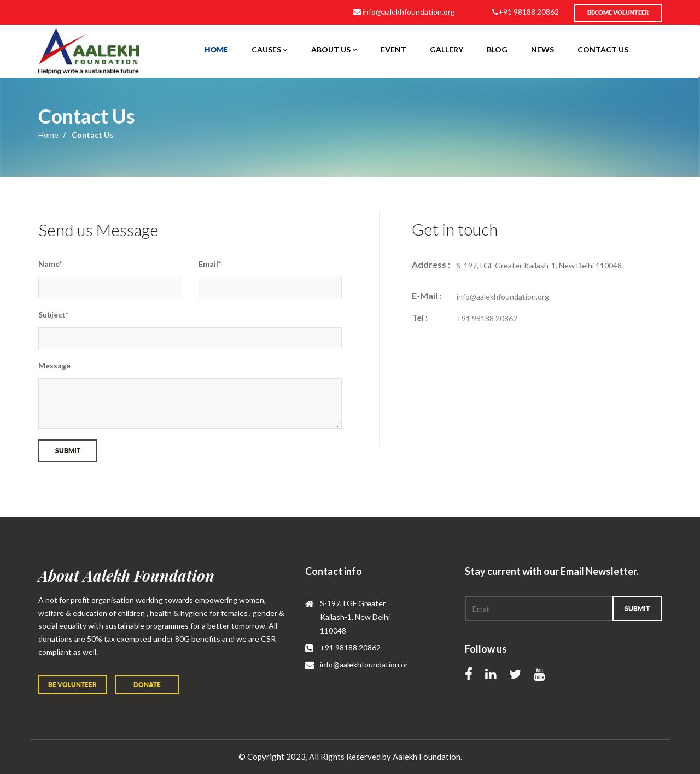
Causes (270, 49)
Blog (497, 49)
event (393, 49)
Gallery (447, 49)
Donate (147, 685)
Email (210, 264)
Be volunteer (72, 685)
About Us (334, 49)
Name (50, 264)
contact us (603, 49)
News (542, 49)
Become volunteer (618, 13)
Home (216, 50)
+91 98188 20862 (526, 12)
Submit (68, 451)
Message (54, 365)
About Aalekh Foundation (126, 575)
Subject (53, 315)
